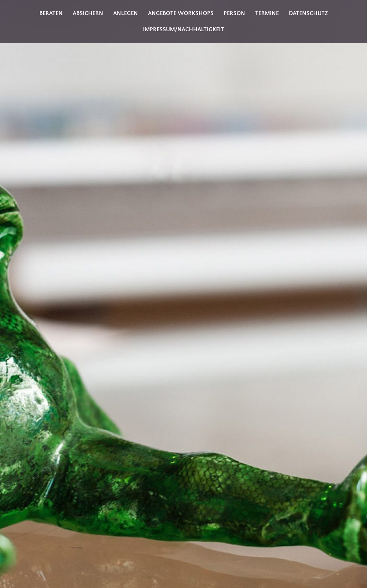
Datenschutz (308, 13)
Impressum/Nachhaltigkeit (183, 29)
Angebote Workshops (181, 13)
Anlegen (126, 13)
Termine (267, 13)
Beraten (51, 13)
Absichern (88, 13)
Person (234, 13)
